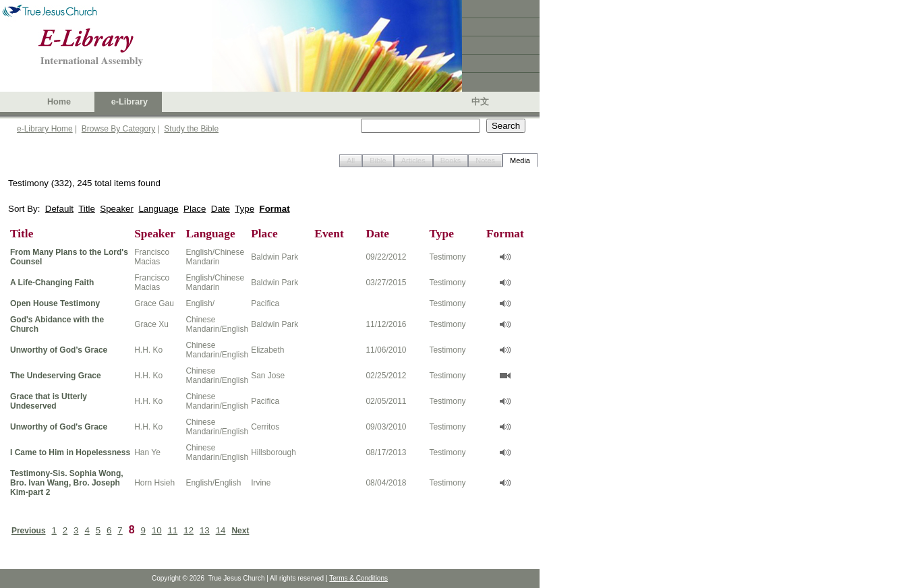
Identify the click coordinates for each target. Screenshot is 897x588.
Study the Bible (191, 129)
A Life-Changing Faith (52, 283)
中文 (480, 102)
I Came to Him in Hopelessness (70, 452)
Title (87, 209)
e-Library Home (45, 129)
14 (221, 530)
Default (59, 209)
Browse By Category (118, 129)
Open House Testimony (55, 303)
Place (195, 209)
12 (189, 530)
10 (157, 530)
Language (158, 209)
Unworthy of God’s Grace (59, 350)
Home (59, 102)
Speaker (117, 209)
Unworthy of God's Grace (59, 427)
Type (244, 209)
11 (173, 530)
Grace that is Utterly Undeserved (49, 401)
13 (205, 530)
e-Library (129, 102)
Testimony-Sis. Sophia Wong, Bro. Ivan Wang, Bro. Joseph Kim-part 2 (67, 483)
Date (221, 209)
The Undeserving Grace (56, 376)
